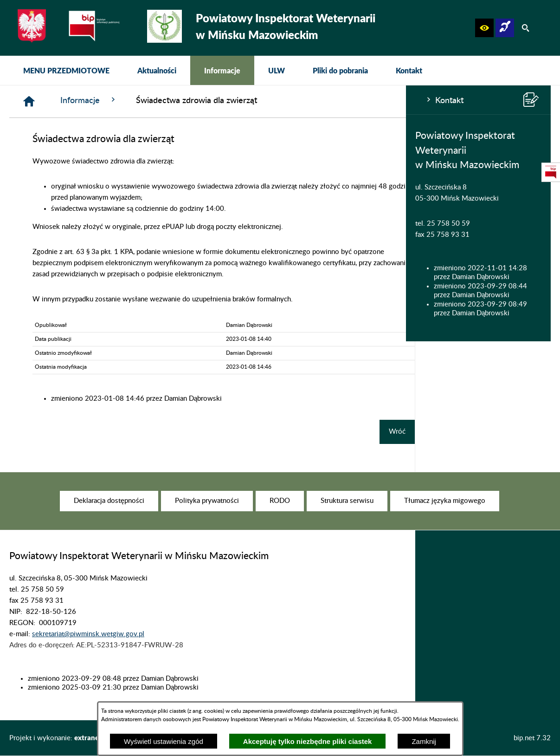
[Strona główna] (165, 101)
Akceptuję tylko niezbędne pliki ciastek (308, 741)
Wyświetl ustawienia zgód (164, 741)
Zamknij (424, 741)
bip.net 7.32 (532, 738)
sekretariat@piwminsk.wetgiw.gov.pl (88, 646)
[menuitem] (66, 70)
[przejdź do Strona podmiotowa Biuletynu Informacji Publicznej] (551, 172)
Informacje (225, 100)
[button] (484, 28)
